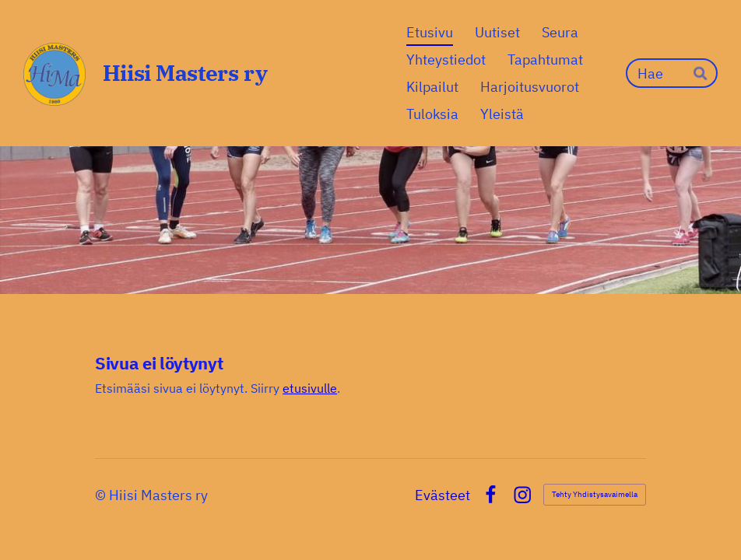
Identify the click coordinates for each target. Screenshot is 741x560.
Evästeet (442, 495)
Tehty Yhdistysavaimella (595, 494)
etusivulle (310, 388)
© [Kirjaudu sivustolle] (102, 495)
